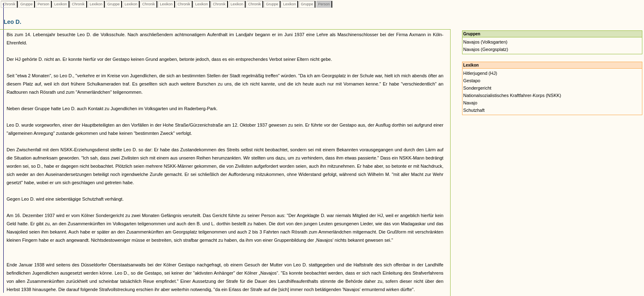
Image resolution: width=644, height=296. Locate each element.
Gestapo (472, 81)
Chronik (9, 4)
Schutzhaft (474, 110)
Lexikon (61, 4)
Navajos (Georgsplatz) (486, 49)
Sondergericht (477, 88)
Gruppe (26, 4)
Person (44, 4)
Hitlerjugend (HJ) (480, 73)
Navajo (470, 103)
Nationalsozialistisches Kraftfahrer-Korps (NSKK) (512, 95)
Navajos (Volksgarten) (485, 42)
